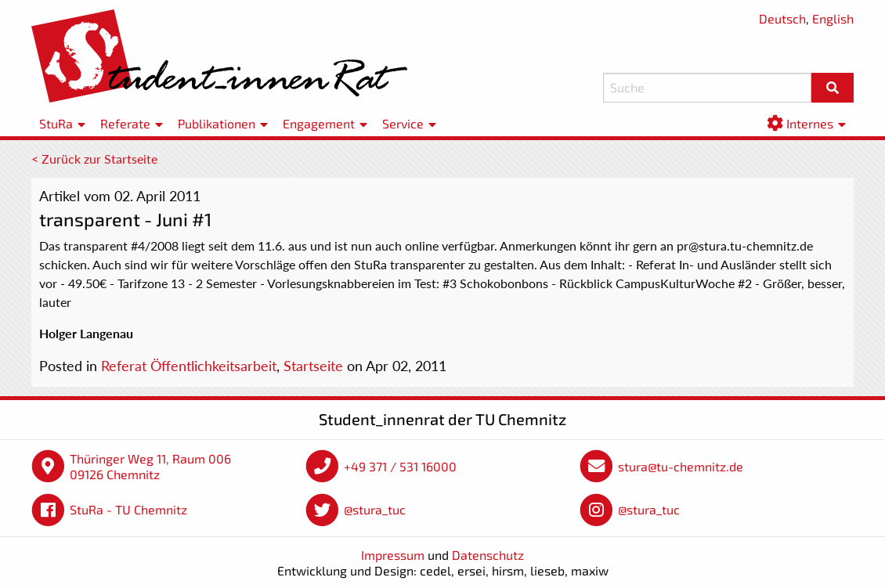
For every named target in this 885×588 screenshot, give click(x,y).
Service (403, 123)
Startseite (313, 366)
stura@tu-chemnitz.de (681, 466)
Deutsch (782, 18)
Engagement (319, 123)
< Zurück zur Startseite (94, 159)
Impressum (393, 555)
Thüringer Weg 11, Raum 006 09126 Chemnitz (150, 466)
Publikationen (217, 123)
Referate (125, 123)
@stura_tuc (375, 509)
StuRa (56, 123)
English (833, 18)
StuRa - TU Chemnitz (128, 509)
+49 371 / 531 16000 (400, 466)
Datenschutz (488, 555)
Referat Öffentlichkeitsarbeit (189, 366)
